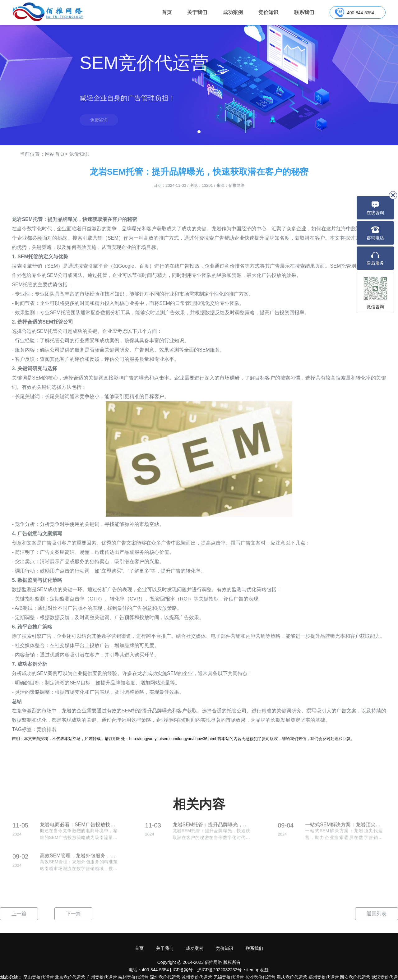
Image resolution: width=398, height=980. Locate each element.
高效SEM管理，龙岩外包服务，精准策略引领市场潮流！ (79, 859)
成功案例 (233, 12)
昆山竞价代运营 (39, 977)
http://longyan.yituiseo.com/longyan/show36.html (173, 739)
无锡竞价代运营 (229, 977)
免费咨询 (99, 120)
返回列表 (377, 914)
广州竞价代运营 (102, 977)
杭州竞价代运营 (133, 977)
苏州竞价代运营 (197, 977)
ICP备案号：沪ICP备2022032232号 (207, 970)
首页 (167, 12)
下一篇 (73, 914)
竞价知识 (268, 12)
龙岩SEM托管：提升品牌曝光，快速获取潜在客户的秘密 (211, 828)
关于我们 (197, 12)
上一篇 (19, 914)
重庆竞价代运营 (292, 977)
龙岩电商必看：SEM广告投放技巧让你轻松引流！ (79, 828)
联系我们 (304, 12)
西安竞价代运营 (355, 977)
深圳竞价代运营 (165, 977)
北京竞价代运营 (70, 977)
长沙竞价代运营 (260, 977)
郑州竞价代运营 (324, 977)
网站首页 (55, 154)
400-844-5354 (361, 13)
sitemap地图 (256, 970)
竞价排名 (47, 729)
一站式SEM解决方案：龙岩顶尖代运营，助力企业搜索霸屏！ (344, 828)
